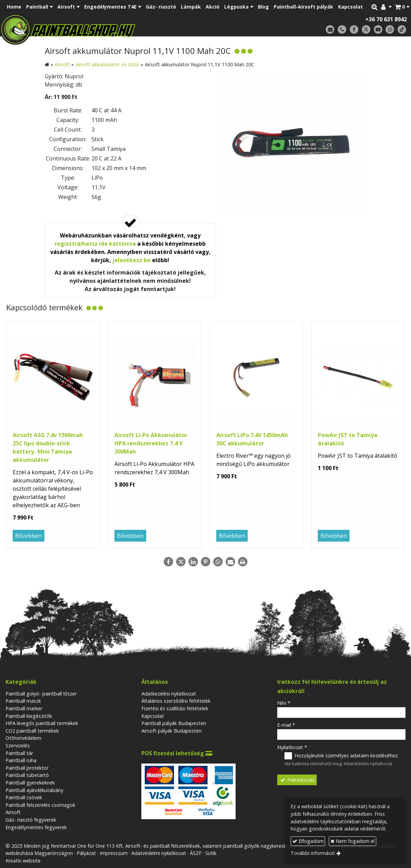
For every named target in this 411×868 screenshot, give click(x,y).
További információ (313, 853)
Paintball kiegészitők (29, 716)
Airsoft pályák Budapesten (171, 731)
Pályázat (86, 853)
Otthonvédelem (23, 738)
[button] (402, 7)
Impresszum (114, 853)
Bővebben (28, 536)
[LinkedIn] (193, 562)
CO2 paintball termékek (32, 731)
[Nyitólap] (109, 29)
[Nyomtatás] (243, 562)
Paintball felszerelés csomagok (40, 805)
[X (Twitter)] (366, 30)
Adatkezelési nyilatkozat (169, 694)
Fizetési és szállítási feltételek (175, 708)
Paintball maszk (23, 701)
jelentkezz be (132, 260)
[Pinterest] (206, 562)
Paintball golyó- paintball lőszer (41, 694)
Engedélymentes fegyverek (36, 827)
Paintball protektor (27, 768)
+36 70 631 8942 (386, 19)
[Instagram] (390, 30)
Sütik (211, 853)
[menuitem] (14, 7)
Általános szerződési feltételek (176, 701)
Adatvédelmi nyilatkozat (368, 764)
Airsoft (13, 812)
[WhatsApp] (218, 562)
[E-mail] (330, 30)
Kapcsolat (153, 716)
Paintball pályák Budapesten (174, 723)
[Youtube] (378, 30)
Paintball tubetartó (27, 775)
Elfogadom (308, 841)
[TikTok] (402, 30)
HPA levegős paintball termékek (42, 723)
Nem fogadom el (353, 841)
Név (284, 703)
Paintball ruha (21, 760)
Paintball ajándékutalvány (34, 790)
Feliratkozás (297, 780)
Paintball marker (24, 708)
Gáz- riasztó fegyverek (31, 820)
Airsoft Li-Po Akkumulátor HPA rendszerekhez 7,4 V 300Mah (151, 443)
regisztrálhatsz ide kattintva (95, 244)
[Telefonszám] (342, 30)
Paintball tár (19, 753)
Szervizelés (18, 745)
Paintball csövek (24, 797)
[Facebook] (354, 30)
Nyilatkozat (292, 747)
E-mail (286, 725)
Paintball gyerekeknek (30, 783)
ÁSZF (196, 853)
